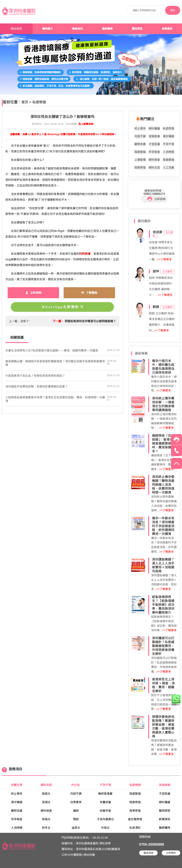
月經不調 (140, 136)
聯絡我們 (77, 29)
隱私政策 (105, 843)
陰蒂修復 (135, 811)
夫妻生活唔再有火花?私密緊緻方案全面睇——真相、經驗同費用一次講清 (52, 351)
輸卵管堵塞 (105, 794)
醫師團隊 (107, 29)
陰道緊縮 (140, 152)
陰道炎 (46, 794)
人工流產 (168, 168)
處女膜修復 (135, 819)
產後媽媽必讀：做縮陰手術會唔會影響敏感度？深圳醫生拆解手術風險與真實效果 (55, 363)
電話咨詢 (148, 853)
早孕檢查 (154, 152)
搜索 (173, 10)
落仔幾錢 (168, 136)
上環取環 (140, 160)
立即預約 (171, 853)
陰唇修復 (140, 168)
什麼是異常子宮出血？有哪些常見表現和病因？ (35, 376)
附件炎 (46, 828)
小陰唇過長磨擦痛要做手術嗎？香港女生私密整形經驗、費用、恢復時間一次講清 (55, 399)
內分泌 (76, 785)
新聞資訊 (167, 29)
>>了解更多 (164, 259)
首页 (25, 102)
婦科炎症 (154, 168)
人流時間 (168, 152)
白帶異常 (76, 802)
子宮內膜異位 (105, 819)
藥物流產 (140, 144)
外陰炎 (105, 828)
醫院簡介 (48, 29)
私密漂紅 (135, 828)
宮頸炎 (46, 802)
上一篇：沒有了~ (20, 321)
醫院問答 (137, 29)
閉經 (76, 819)
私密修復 (39, 102)
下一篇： (58, 321)
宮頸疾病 (154, 136)
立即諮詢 (156, 199)
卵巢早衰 (105, 811)
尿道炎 (46, 819)
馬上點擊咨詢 (86, 124)
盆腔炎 (76, 828)
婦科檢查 (154, 160)
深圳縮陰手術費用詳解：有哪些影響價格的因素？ (37, 387)
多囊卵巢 (105, 802)
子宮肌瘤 (154, 144)
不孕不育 (168, 144)
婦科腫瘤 (154, 129)
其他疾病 (165, 785)
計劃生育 (17, 785)
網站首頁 (16, 29)
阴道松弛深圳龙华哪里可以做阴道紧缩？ (90, 321)
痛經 (76, 811)
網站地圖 (89, 855)
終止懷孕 (140, 129)
